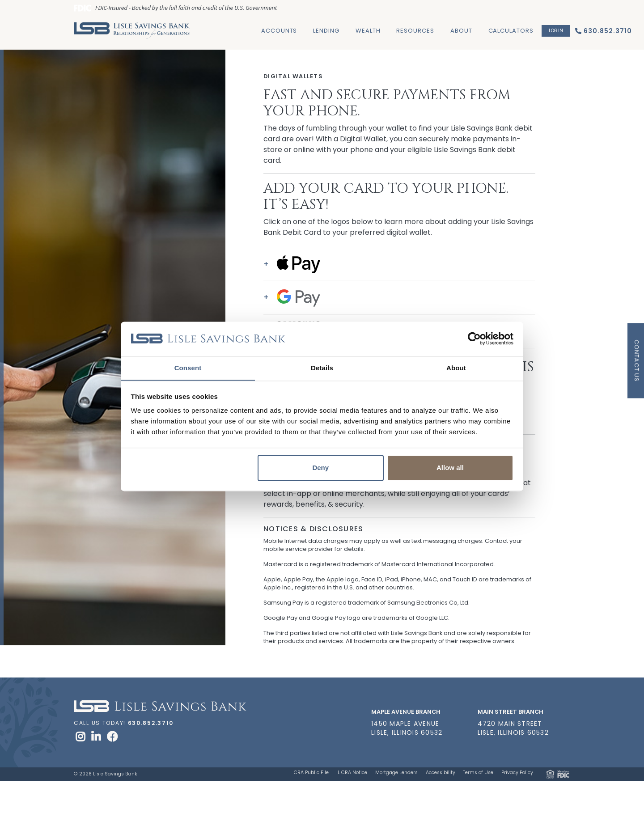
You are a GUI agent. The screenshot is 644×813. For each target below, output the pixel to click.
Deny (320, 468)
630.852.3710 (151, 723)
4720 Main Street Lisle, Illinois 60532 (513, 728)
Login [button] (556, 31)
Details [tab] (322, 368)
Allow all (450, 468)
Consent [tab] (188, 368)
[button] (399, 264)
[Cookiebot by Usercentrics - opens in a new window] (474, 339)
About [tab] (456, 368)
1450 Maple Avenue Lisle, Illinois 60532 (407, 728)
